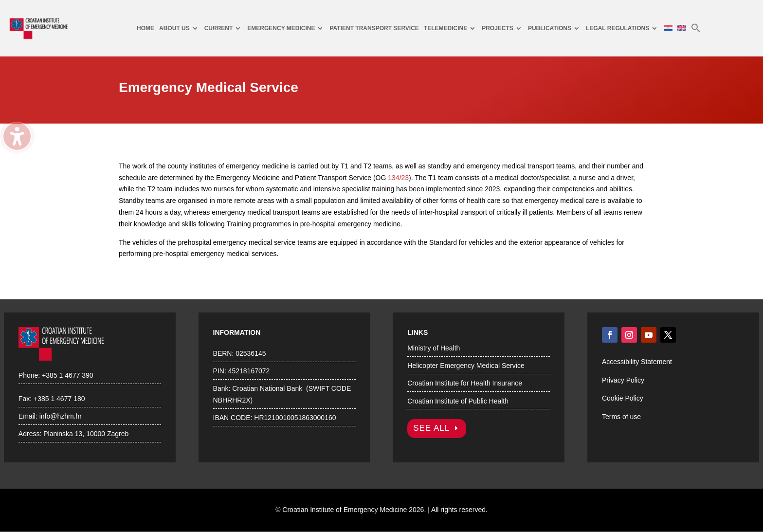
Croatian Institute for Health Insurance (465, 383)
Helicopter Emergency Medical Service (466, 366)
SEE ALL (431, 428)
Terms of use (621, 417)
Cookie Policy (623, 398)
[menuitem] (145, 28)
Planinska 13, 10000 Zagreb (86, 434)
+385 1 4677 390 (68, 375)
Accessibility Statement (637, 362)
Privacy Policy (623, 380)
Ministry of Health (434, 348)
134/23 (398, 178)
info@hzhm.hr (61, 416)
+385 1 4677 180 (59, 399)
